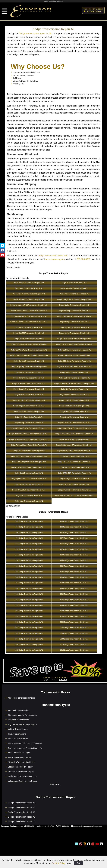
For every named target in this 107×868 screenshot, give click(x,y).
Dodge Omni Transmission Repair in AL (74, 417)
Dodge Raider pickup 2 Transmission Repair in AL (29, 445)
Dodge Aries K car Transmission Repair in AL (29, 294)
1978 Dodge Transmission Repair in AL (74, 555)
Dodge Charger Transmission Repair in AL (74, 322)
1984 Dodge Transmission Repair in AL (74, 572)
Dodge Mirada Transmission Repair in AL (74, 406)
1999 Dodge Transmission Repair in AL (29, 616)
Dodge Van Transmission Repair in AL (29, 496)
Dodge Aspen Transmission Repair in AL (74, 294)
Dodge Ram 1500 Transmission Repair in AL (29, 451)
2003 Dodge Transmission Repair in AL (29, 628)
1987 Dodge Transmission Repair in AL (29, 583)
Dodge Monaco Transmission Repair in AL (29, 412)
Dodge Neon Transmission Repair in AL (74, 412)
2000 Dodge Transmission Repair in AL (74, 616)
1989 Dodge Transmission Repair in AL (29, 588)
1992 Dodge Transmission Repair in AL (74, 594)
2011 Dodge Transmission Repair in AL (29, 650)
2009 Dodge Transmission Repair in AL (29, 645)
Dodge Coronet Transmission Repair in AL (29, 361)
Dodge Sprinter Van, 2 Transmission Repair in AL (29, 479)
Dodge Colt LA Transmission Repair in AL (74, 333)
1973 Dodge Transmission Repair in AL (29, 544)
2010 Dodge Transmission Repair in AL (74, 645)
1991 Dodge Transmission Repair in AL (29, 594)
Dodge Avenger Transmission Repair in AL (29, 300)
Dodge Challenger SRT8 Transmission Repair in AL (29, 322)
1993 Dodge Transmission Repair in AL (29, 600)
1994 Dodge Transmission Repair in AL (74, 600)
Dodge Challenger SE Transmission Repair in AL (74, 316)
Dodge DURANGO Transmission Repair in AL (29, 384)
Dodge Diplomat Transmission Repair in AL (74, 378)
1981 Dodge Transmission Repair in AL (29, 566)
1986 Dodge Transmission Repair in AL (74, 577)
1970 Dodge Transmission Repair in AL (74, 533)
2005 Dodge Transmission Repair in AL (29, 633)
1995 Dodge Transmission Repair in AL (29, 605)
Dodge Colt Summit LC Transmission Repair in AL (29, 344)
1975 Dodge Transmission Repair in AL (29, 549)
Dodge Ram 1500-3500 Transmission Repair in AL (74, 451)
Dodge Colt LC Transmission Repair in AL (29, 339)
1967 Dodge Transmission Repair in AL (29, 527)
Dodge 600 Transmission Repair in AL (74, 288)
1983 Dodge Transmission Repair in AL (29, 572)
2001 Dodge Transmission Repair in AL (29, 622)
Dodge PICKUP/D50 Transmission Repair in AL (74, 423)
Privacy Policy (59, 863)
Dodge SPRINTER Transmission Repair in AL (74, 473)
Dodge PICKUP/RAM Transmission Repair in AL (74, 428)
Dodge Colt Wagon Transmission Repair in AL (74, 350)
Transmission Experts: (93, 9)
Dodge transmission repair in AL (35, 34)
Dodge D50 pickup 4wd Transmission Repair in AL (74, 367)
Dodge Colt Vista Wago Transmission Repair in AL (29, 350)
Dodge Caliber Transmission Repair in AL (74, 305)
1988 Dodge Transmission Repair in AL (74, 583)
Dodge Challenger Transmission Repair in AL (74, 311)
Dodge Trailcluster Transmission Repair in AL (74, 490)
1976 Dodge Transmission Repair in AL (74, 549)
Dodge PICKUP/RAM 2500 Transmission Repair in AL (74, 434)
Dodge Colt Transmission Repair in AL (29, 327)
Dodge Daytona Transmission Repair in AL (29, 378)
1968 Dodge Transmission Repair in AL (74, 527)
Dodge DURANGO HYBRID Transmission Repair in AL (74, 384)
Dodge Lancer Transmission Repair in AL (74, 400)
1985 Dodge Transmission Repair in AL (29, 577)
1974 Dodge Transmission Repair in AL (74, 544)
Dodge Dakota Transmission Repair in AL (29, 372)
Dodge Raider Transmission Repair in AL (74, 439)
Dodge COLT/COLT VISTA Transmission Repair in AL (29, 355)
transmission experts (55, 259)
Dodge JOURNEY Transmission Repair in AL (29, 400)
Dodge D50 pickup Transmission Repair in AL (74, 361)
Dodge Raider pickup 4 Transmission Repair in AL (74, 445)
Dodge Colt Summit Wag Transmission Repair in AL (74, 344)
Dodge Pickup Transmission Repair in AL (29, 423)
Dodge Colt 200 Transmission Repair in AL (29, 333)
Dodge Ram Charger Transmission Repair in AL (29, 462)
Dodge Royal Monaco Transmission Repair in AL (29, 467)
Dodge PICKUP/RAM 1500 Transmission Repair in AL (29, 434)
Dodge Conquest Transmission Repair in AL (74, 355)
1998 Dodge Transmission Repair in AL (74, 611)
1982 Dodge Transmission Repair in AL (74, 566)
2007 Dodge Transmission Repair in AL (29, 639)
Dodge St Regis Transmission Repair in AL (74, 479)
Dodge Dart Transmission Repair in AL (74, 372)
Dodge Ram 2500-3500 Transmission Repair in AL (29, 456)
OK (79, 863)
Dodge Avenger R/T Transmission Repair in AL (74, 300)
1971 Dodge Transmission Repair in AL (29, 538)
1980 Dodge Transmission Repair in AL (74, 561)
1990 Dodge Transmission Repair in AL (74, 588)
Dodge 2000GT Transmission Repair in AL (29, 283)
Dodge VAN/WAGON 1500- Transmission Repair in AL (74, 496)
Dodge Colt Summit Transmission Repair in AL (74, 339)
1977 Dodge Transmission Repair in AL (29, 555)
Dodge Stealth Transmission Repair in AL (29, 484)
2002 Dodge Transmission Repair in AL (74, 622)
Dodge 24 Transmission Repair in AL (74, 283)
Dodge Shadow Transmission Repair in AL (74, 467)
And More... (56, 785)
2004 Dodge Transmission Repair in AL (74, 628)
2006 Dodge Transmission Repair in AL (74, 633)
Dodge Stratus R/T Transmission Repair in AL (29, 490)
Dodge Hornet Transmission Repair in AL (29, 395)
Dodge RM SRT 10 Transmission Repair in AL (74, 462)
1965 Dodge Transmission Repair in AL (29, 521)
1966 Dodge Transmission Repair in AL (74, 521)
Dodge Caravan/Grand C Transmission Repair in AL (29, 311)
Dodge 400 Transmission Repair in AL (29, 288)
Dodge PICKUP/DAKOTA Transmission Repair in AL (29, 428)
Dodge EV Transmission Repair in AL (74, 389)
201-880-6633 (83, 259)
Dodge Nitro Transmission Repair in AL (29, 417)
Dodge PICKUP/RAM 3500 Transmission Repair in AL (29, 439)
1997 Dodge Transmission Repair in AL (29, 611)
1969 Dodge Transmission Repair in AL (29, 533)
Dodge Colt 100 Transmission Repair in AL (74, 327)
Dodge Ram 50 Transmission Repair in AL (74, 456)
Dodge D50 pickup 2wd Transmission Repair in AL (29, 367)
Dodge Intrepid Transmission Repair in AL (74, 395)
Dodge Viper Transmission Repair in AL (29, 501)
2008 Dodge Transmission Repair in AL (74, 639)
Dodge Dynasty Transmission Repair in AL (29, 389)
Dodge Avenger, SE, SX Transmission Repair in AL (29, 305)
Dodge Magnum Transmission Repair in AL (29, 406)
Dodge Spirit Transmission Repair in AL (29, 473)
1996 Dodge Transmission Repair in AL (74, 605)
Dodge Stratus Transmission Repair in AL (74, 484)
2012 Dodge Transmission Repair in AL (74, 650)
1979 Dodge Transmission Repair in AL (29, 561)
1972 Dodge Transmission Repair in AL (74, 538)
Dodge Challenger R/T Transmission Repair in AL (29, 316)
